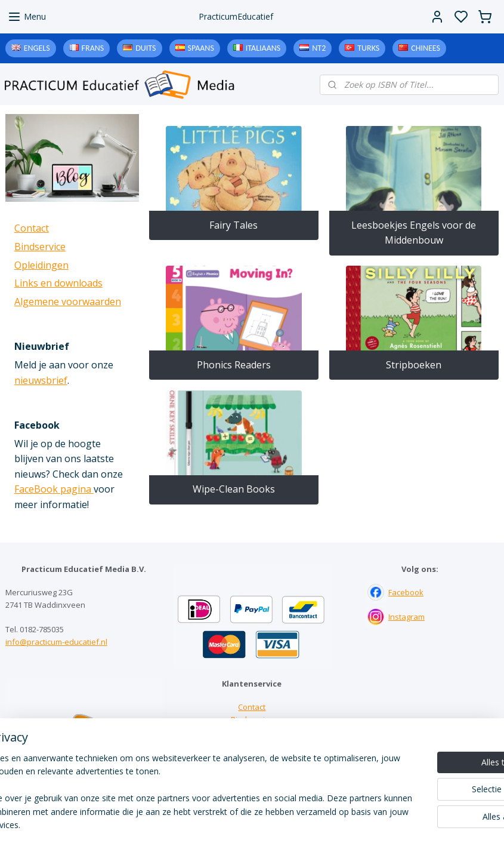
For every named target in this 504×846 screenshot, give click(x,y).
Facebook (406, 592)
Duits (146, 48)
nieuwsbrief (41, 380)
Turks (368, 48)
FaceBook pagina (54, 489)
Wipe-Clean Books (234, 489)
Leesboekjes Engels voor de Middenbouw (414, 233)
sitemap (301, 824)
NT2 (319, 48)
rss (326, 824)
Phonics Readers (234, 365)
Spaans (201, 48)
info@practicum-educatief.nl (56, 642)
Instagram (406, 617)
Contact (32, 228)
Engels (37, 48)
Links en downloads (58, 283)
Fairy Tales (234, 225)
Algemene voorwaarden (68, 302)
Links (252, 732)
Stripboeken (414, 365)
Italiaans (263, 48)
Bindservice (40, 247)
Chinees (426, 48)
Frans (93, 48)
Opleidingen (41, 265)
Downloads (252, 745)
